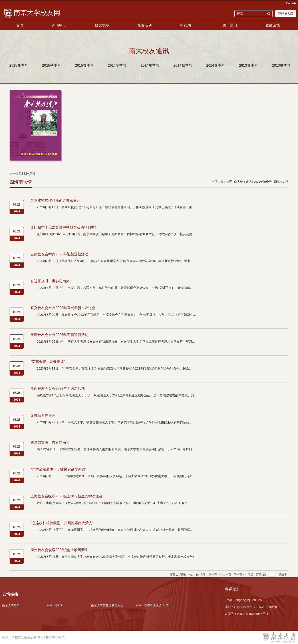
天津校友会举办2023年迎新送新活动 (59, 335)
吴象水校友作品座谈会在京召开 (55, 200)
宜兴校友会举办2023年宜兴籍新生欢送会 (63, 308)
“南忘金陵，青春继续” (48, 362)
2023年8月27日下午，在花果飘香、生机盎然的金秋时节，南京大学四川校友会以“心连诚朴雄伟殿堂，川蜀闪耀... (115, 530)
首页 (20, 25)
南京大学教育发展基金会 (107, 605)
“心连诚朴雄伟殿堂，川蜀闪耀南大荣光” (62, 523)
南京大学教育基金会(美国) (153, 605)
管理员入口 (286, 14)
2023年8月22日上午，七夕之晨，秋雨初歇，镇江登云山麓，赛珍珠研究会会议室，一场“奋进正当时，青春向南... (115, 288)
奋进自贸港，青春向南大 (50, 442)
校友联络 (102, 25)
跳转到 (284, 575)
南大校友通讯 (243, 182)
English (291, 3)
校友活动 (145, 25)
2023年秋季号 (263, 182)
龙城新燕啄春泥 (43, 415)
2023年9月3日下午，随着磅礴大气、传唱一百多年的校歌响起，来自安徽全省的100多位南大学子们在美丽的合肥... (116, 476)
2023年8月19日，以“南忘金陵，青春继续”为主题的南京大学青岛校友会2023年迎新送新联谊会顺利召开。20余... (114, 368)
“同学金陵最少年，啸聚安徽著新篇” (58, 469)
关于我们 (230, 25)
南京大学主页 (11, 605)
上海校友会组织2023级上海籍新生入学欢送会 (66, 496)
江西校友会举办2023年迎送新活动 (58, 389)
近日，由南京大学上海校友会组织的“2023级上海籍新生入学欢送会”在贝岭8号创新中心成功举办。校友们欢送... (113, 503)
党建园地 (273, 25)
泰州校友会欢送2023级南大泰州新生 (59, 550)
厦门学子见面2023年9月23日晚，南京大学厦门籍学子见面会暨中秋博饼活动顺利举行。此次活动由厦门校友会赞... (116, 234)
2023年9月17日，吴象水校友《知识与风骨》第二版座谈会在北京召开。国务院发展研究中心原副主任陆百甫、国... (116, 207)
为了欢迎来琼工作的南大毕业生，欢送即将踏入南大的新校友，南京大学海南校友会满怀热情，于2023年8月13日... (116, 449)
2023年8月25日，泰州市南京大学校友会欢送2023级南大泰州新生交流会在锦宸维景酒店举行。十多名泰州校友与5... (117, 557)
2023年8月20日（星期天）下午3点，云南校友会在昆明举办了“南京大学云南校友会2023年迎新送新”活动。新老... (115, 261)
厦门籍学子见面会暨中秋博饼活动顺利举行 (64, 227)
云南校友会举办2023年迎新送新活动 (59, 254)
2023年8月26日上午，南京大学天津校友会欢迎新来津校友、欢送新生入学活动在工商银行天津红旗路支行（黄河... (116, 342)
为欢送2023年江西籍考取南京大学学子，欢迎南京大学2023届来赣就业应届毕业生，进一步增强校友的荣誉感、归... (117, 395)
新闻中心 (59, 25)
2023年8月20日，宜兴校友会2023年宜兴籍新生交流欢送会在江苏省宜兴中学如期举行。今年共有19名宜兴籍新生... (116, 315)
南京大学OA (55, 605)
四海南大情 (281, 182)
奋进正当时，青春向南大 (50, 281)
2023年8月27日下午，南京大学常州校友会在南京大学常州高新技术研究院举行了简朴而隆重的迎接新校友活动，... (116, 422)
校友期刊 (187, 25)
